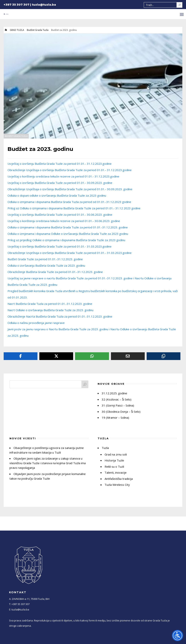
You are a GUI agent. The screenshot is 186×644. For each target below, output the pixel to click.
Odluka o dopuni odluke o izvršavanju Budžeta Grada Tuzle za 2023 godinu (57, 195)
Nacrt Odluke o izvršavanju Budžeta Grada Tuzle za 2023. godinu (50, 310)
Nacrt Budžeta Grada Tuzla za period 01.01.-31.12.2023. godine (50, 304)
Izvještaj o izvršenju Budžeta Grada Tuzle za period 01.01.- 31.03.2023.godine (60, 246)
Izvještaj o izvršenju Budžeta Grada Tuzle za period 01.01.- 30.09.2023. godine (60, 183)
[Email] (128, 356)
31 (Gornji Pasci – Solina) (118, 405)
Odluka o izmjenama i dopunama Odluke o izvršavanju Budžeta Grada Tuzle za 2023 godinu (68, 234)
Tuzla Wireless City (117, 485)
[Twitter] (56, 356)
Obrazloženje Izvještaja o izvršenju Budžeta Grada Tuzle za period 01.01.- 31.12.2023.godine (70, 170)
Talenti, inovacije (116, 472)
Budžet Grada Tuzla (38, 30)
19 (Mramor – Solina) (115, 418)
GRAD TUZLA (17, 30)
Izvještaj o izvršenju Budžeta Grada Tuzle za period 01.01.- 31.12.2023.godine (60, 164)
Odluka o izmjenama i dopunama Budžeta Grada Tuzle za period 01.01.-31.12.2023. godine (68, 227)
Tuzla (105, 448)
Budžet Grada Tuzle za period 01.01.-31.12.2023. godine (45, 259)
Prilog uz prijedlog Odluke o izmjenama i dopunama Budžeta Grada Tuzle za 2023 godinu (66, 240)
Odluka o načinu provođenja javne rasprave (36, 323)
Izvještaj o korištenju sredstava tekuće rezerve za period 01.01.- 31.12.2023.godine (63, 176)
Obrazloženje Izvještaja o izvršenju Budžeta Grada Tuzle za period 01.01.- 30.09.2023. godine (70, 189)
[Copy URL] (164, 356)
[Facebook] (21, 356)
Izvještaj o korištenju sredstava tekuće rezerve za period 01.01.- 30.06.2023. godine (64, 221)
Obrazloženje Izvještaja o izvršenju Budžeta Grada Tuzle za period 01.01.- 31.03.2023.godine (70, 253)
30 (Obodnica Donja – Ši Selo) (121, 412)
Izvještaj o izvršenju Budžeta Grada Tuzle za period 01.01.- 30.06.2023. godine (60, 215)
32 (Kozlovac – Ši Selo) (117, 399)
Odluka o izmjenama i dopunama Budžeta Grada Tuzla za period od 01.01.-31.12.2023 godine (69, 202)
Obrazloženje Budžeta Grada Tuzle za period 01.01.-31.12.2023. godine (55, 272)
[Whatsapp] (92, 356)
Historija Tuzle (114, 460)
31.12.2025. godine (114, 393)
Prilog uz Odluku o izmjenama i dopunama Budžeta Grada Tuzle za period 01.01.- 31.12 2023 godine (74, 208)
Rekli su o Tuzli (114, 467)
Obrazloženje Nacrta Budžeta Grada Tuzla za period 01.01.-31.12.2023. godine (60, 316)
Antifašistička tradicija (119, 479)
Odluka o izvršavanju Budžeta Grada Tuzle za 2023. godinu (46, 265)
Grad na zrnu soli (116, 454)
